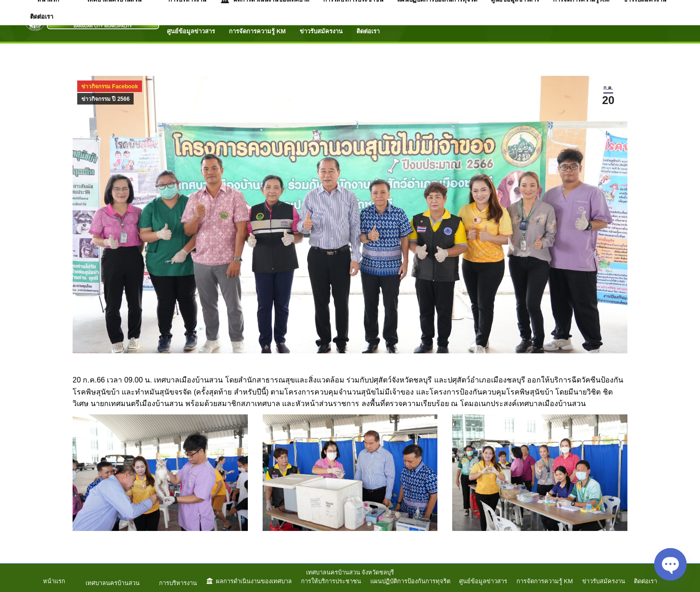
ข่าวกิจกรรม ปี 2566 (105, 99)
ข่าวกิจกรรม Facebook (110, 86)
